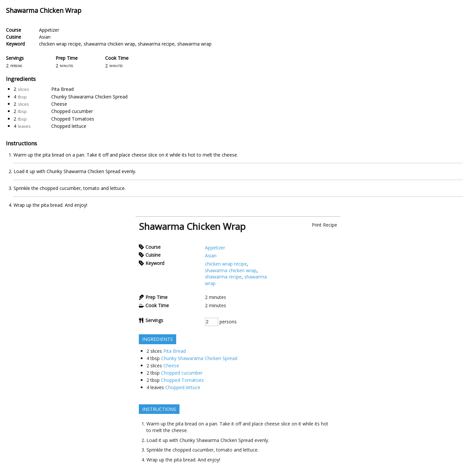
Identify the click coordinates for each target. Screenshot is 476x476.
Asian (45, 37)
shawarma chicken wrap (109, 44)
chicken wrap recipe (60, 44)
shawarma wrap (194, 44)
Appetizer (49, 30)
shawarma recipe (156, 44)
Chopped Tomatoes (73, 119)
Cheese (59, 104)
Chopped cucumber (72, 111)
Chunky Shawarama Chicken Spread (89, 97)
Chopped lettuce (69, 126)
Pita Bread (62, 89)
